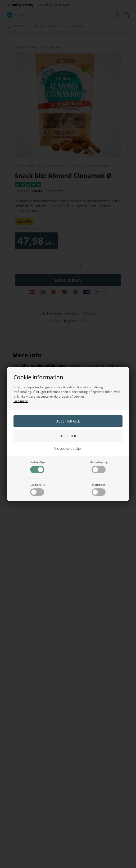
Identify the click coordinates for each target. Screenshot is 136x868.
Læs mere (21, 401)
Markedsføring (98, 467)
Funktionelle (37, 489)
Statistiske (99, 489)
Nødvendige (37, 467)
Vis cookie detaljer (68, 448)
